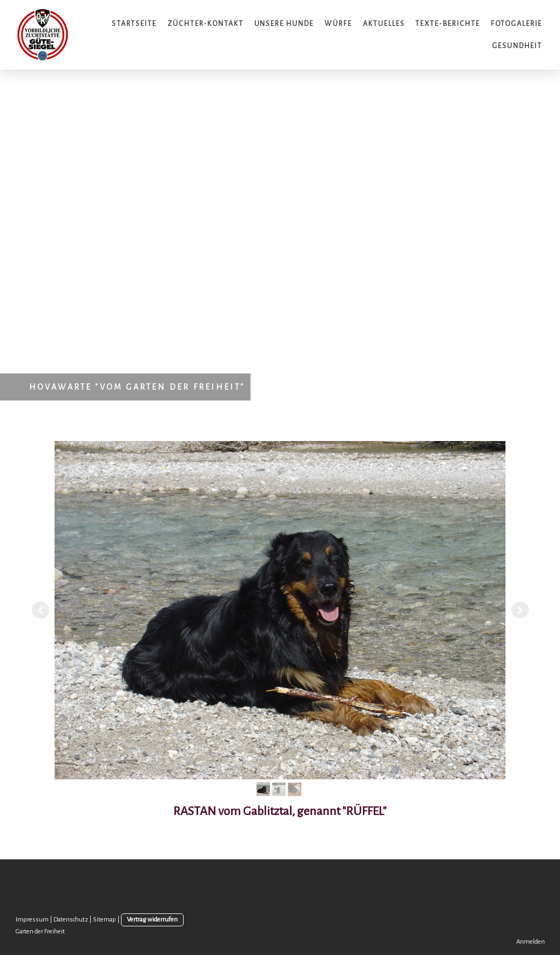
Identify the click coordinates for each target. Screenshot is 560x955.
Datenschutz (71, 920)
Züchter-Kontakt (205, 24)
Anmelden (531, 942)
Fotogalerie (517, 24)
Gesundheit (517, 46)
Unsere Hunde (284, 24)
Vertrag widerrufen (152, 920)
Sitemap (104, 920)
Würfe (338, 24)
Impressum (32, 920)
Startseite (134, 24)
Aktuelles (384, 24)
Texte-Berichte (447, 24)
